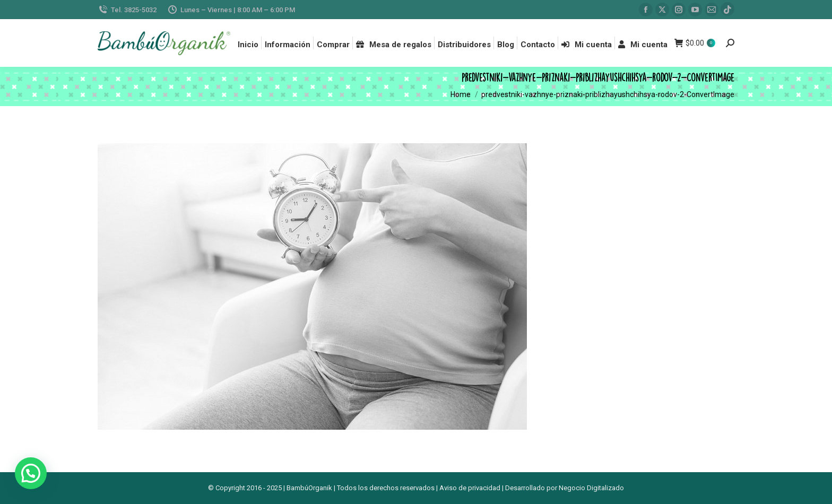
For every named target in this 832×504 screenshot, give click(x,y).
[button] (31, 473)
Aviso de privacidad (470, 488)
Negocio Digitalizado (591, 488)
